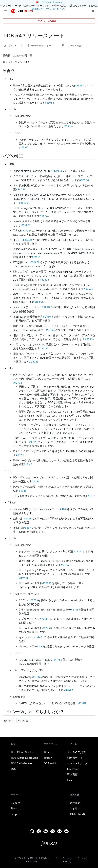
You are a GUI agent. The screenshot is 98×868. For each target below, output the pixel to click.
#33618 (68, 126)
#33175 (47, 317)
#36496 (23, 203)
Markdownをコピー (39, 46)
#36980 (23, 578)
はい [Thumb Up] (8, 721)
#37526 (58, 171)
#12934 (18, 383)
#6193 (41, 646)
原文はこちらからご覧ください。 (49, 9)
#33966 (89, 339)
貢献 (10, 46)
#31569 (36, 257)
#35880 (47, 583)
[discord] (66, 831)
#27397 (78, 551)
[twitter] (39, 831)
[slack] (53, 831)
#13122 (33, 442)
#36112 (82, 703)
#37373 (44, 280)
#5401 (92, 496)
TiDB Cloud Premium (51, 2)
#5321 (35, 481)
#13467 (79, 86)
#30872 (35, 262)
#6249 (46, 628)
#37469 (38, 677)
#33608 (88, 289)
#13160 (28, 464)
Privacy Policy (67, 860)
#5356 (28, 519)
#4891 (63, 509)
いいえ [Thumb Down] (23, 721)
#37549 (68, 690)
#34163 (65, 565)
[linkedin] (46, 831)
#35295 (39, 302)
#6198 (57, 660)
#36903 (26, 225)
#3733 (34, 600)
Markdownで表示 (72, 46)
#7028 (44, 619)
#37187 (44, 348)
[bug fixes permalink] (26, 156)
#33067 (34, 362)
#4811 (41, 637)
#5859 (27, 528)
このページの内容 (49, 21)
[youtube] (59, 831)
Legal (84, 858)
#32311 (46, 307)
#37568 (51, 330)
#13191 (20, 455)
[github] (32, 831)
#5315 (75, 610)
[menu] (5, 11)
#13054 (49, 103)
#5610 (25, 147)
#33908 (84, 180)
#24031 (20, 189)
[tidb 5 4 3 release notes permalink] (67, 36)
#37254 (27, 231)
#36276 (44, 216)
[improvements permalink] (17, 71)
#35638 (27, 240)
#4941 (22, 491)
